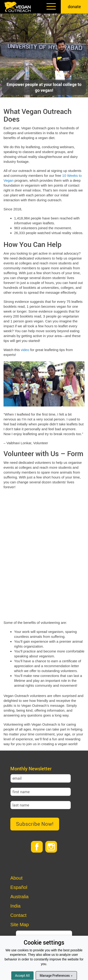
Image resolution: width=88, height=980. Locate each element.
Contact (18, 915)
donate (74, 7)
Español (19, 887)
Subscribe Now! (35, 824)
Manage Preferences (56, 975)
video (25, 350)
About (16, 878)
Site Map (20, 925)
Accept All (22, 975)
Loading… (44, 554)
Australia (19, 897)
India (15, 906)
